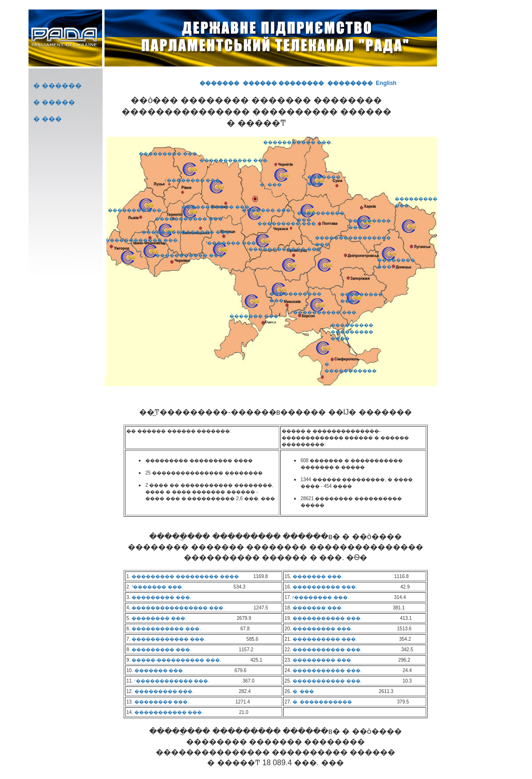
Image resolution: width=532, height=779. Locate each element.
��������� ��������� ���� (352, 332)
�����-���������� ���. (186, 232)
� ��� (47, 119)
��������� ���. (169, 154)
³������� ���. (232, 243)
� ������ (57, 85)
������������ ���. (142, 240)
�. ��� (271, 185)
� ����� (54, 102)
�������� (350, 83)
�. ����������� (323, 702)
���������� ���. (325, 312)
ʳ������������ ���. (285, 249)
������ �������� (283, 83)
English (386, 83)
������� (219, 83)
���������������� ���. (178, 608)
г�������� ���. (193, 180)
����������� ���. (190, 219)
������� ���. (255, 316)
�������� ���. (135, 210)
